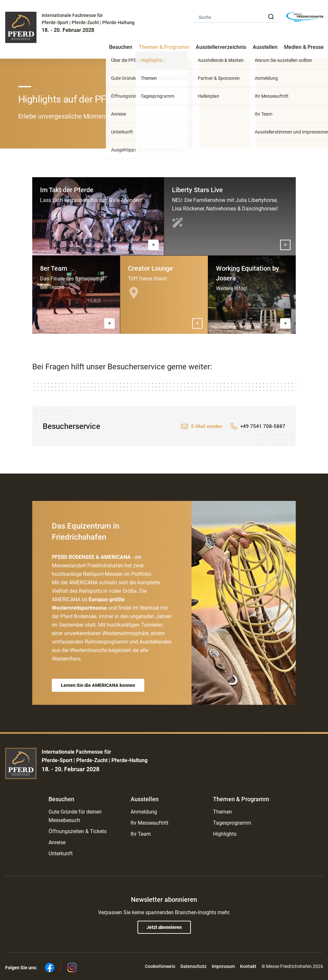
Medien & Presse (304, 47)
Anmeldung (144, 812)
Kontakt (248, 966)
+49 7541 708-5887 (263, 426)
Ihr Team (141, 834)
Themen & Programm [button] (164, 47)
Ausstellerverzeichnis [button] (221, 47)
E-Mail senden (207, 426)
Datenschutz (193, 966)
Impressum (223, 966)
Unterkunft (61, 853)
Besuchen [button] (121, 47)
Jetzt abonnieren (164, 927)
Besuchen (61, 799)
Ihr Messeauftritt (150, 823)
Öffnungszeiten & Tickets (78, 831)
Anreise (57, 842)
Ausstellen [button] (265, 47)
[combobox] (236, 17)
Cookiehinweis (160, 966)
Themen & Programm (241, 799)
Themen (222, 812)
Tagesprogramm (232, 823)
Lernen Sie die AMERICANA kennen (98, 685)
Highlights (225, 834)
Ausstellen (145, 799)
